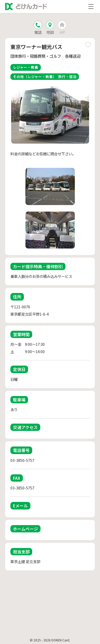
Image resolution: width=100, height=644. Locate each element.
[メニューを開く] (91, 7)
